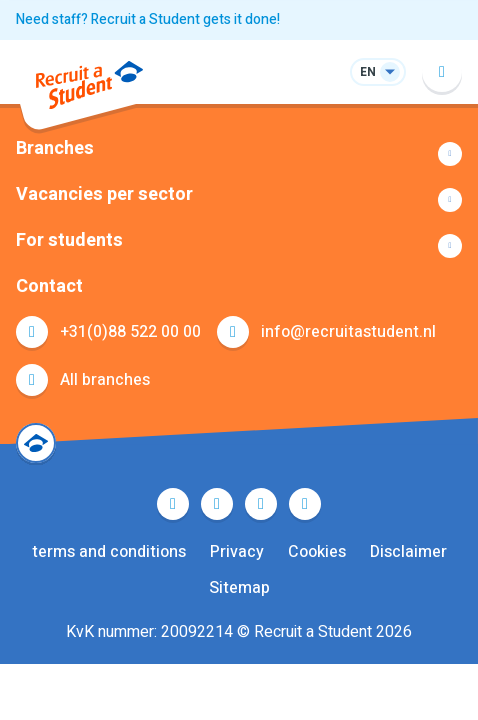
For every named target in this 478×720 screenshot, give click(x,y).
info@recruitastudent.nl (348, 332)
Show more (239, 154)
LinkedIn (261, 504)
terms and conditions (109, 552)
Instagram (305, 504)
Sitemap (239, 588)
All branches (105, 380)
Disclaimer (408, 552)
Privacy (237, 552)
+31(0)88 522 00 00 (130, 332)
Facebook (173, 504)
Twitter (217, 504)
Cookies (317, 552)
